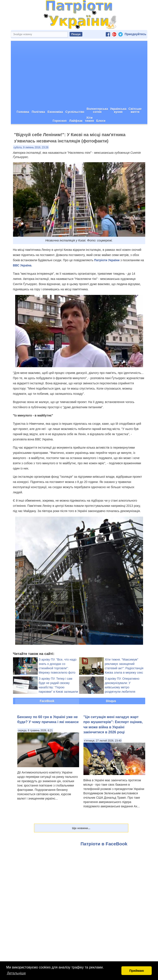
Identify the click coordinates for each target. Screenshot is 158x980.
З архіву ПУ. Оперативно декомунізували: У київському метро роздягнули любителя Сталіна (122, 687)
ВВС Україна (22, 265)
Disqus (111, 701)
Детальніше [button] (16, 973)
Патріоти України (107, 260)
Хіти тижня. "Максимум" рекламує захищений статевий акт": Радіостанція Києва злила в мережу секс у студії (124, 668)
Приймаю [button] (137, 971)
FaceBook (47, 701)
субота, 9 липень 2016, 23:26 (31, 147)
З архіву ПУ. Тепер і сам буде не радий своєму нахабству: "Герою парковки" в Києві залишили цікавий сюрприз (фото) (59, 687)
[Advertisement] (79, 74)
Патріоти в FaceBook (104, 844)
